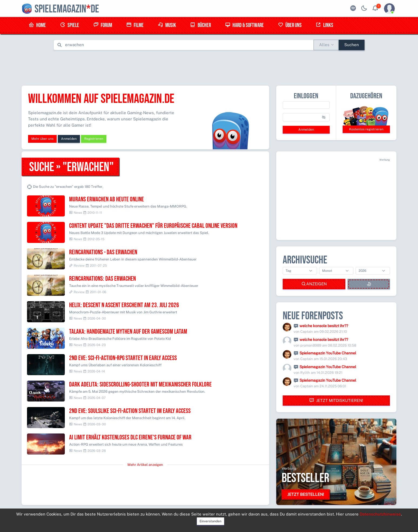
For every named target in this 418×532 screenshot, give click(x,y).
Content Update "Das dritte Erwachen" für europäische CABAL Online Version (153, 226)
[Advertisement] (209, 67)
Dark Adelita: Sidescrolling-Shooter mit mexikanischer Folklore (140, 384)
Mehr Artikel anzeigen (145, 465)
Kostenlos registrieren (366, 129)
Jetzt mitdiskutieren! (336, 400)
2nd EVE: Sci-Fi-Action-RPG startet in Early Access (123, 358)
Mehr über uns (42, 139)
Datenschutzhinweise (380, 514)
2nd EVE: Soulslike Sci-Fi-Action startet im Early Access (130, 411)
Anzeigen (314, 284)
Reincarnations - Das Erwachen (103, 252)
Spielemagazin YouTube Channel (328, 353)
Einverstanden (210, 521)
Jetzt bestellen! (306, 494)
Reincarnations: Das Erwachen (102, 279)
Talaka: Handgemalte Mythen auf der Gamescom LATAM (128, 332)
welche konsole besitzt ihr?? (324, 326)
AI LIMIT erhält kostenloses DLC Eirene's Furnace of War (130, 437)
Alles (324, 45)
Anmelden (69, 139)
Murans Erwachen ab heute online (107, 199)
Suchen (352, 45)
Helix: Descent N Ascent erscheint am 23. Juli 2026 (124, 305)
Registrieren (94, 139)
